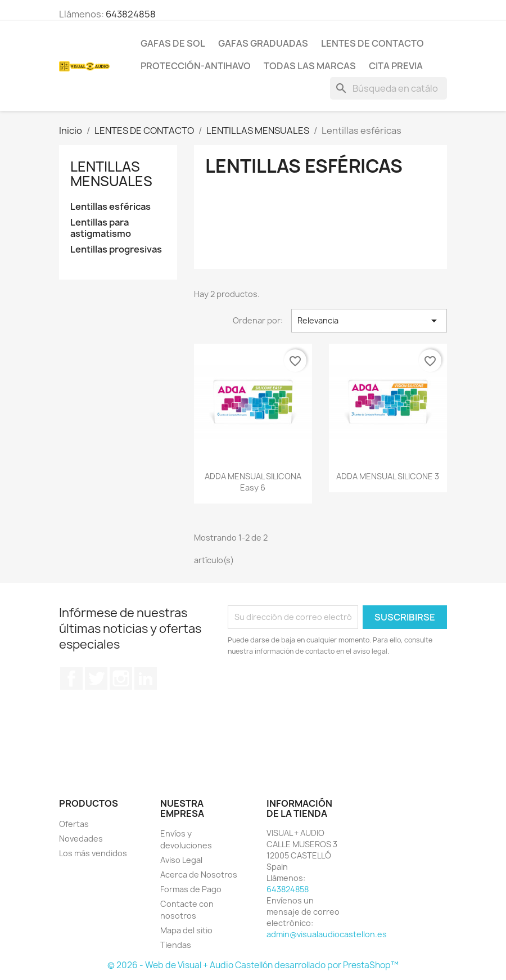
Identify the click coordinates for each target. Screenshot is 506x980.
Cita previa (396, 66)
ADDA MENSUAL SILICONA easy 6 (253, 482)
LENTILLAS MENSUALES (111, 174)
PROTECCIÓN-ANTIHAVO (196, 66)
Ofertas (74, 824)
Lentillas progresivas (116, 250)
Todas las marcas (310, 66)
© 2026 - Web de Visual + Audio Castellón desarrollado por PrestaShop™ (253, 965)
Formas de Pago (191, 889)
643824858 (131, 14)
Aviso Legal (181, 860)
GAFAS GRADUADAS (263, 43)
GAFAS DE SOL (173, 43)
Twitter (96, 678)
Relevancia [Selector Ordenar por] (369, 321)
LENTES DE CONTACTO (372, 43)
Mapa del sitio (186, 930)
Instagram (121, 678)
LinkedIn (146, 678)
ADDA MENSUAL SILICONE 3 (388, 476)
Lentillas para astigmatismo (101, 228)
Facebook (71, 678)
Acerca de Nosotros (199, 875)
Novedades (81, 839)
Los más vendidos (93, 853)
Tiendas (176, 945)
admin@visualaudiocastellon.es (327, 934)
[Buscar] (388, 88)
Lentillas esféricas (110, 207)
